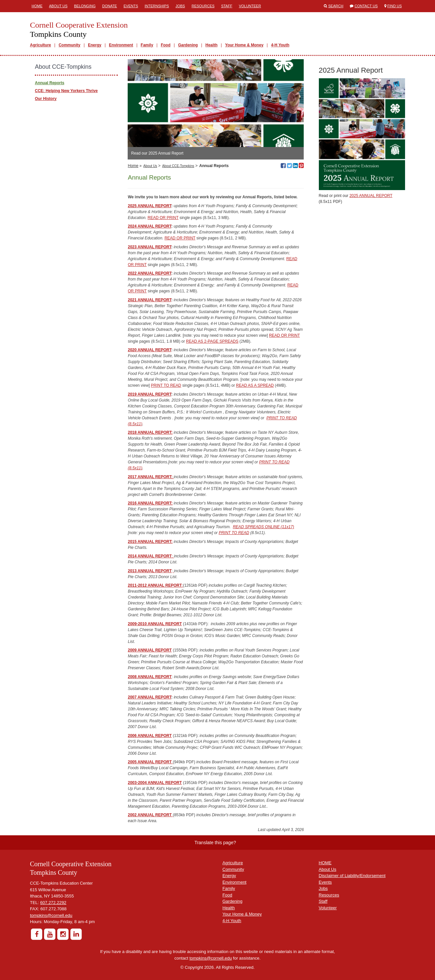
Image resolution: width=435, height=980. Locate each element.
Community (69, 45)
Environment (121, 45)
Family (147, 45)
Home (37, 6)
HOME (325, 863)
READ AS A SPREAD (255, 385)
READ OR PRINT (163, 218)
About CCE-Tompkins (178, 166)
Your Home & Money (244, 45)
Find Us (395, 6)
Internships (157, 6)
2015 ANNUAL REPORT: (150, 542)
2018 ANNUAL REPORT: (150, 432)
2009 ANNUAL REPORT (150, 650)
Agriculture (40, 45)
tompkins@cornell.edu (51, 915)
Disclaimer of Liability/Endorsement (352, 876)
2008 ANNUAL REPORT (150, 677)
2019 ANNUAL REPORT (149, 394)
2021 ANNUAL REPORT (149, 300)
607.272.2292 (53, 903)
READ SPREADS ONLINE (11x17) (264, 527)
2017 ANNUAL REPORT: (151, 477)
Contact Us (366, 6)
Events (131, 6)
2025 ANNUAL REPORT (149, 206)
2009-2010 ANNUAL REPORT (155, 624)
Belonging (85, 6)
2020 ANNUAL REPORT (149, 350)
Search (336, 6)
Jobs (180, 6)
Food (166, 45)
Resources (203, 6)
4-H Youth (280, 45)
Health (211, 45)
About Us (58, 6)
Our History (46, 99)
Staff (227, 6)
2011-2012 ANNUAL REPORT (155, 585)
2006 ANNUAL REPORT (150, 736)
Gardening (188, 45)
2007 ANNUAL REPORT (149, 697)
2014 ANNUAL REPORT (150, 556)
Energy (95, 45)
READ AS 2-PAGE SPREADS (212, 341)
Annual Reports (50, 83)
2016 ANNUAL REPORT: (150, 503)
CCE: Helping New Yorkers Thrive (66, 91)
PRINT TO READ (166, 385)
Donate (109, 6)
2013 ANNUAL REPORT (150, 571)
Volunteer (250, 6)
